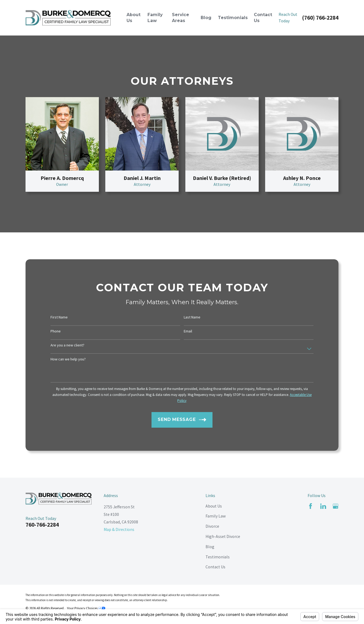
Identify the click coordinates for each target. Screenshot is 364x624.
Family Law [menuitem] (155, 18)
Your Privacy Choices (86, 608)
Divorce (212, 526)
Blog (210, 547)
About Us (214, 506)
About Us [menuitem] (134, 18)
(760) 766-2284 (320, 18)
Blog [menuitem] (206, 18)
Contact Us (215, 567)
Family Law (216, 516)
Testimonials (218, 557)
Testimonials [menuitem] (233, 18)
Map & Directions (119, 529)
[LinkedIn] (323, 506)
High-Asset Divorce (223, 536)
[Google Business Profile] (336, 506)
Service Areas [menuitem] (181, 18)
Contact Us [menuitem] (263, 18)
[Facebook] (311, 506)
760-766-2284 (42, 525)
